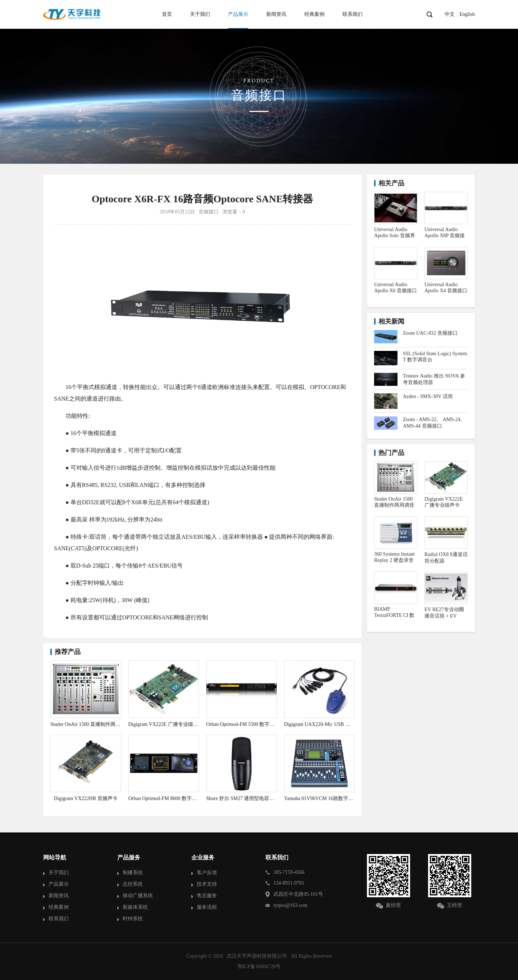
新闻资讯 (276, 14)
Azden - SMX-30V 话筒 (428, 396)
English (467, 14)
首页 (167, 14)
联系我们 (353, 14)
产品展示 (238, 14)
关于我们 (200, 14)
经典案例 (314, 14)
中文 (450, 14)
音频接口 (209, 212)
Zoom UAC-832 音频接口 (430, 333)
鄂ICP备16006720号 (259, 967)
